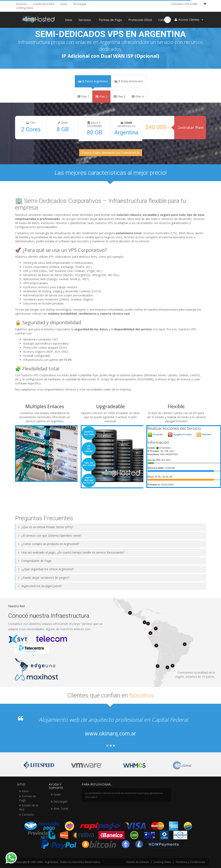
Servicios (85, 20)
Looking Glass (162, 862)
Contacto (27, 814)
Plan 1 (83, 96)
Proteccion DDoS (140, 20)
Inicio (69, 20)
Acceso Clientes (189, 20)
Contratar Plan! (190, 127)
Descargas (59, 801)
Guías (56, 794)
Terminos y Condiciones (190, 862)
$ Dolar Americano (129, 81)
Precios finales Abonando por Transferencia (111, 153)
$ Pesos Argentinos (93, 81)
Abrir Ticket (60, 809)
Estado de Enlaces (138, 862)
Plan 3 (120, 96)
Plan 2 (101, 96)
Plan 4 (138, 96)
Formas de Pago (110, 20)
